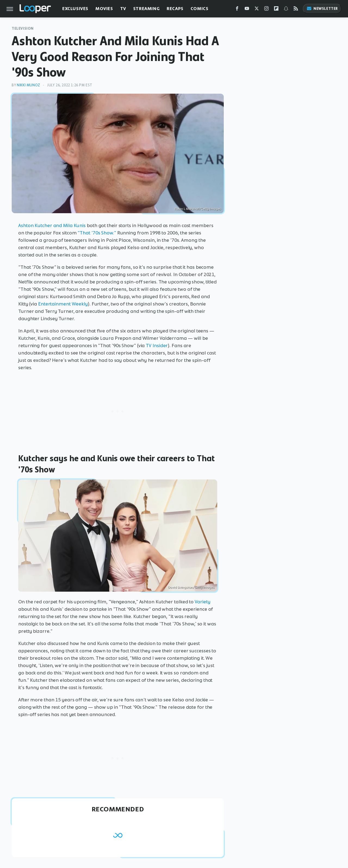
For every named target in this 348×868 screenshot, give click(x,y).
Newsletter (322, 9)
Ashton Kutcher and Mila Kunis (52, 225)
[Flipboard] (276, 10)
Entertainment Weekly (63, 304)
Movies (104, 9)
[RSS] (296, 10)
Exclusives (75, 9)
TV (123, 9)
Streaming (146, 9)
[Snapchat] (286, 10)
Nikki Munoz (29, 85)
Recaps (175, 9)
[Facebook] (237, 10)
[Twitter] (257, 10)
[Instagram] (266, 10)
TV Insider (157, 346)
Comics (200, 9)
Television (23, 28)
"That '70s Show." (97, 233)
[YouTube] (247, 10)
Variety (202, 602)
